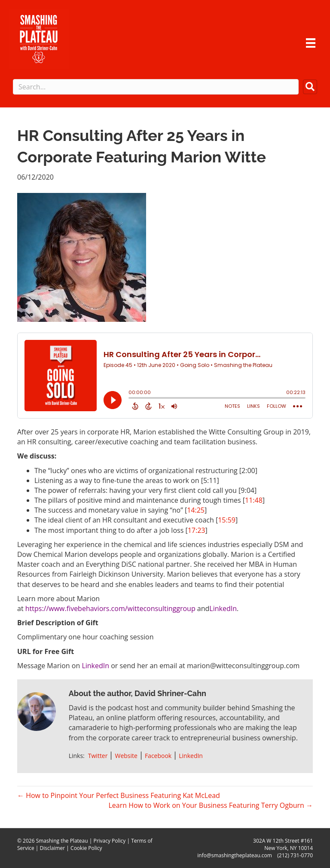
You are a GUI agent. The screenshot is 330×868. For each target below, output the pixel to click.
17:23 (197, 530)
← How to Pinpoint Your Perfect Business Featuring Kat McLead (119, 795)
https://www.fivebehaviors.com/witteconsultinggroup (110, 608)
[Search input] (156, 87)
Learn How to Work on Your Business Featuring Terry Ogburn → (211, 805)
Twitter (98, 756)
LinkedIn (223, 608)
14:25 (196, 510)
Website (126, 756)
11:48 (254, 500)
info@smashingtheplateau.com (235, 855)
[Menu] (311, 43)
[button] (310, 87)
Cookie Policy (86, 848)
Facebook (158, 756)
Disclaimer (53, 848)
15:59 (227, 520)
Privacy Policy (109, 841)
